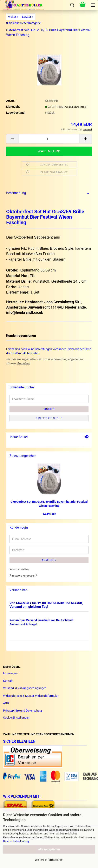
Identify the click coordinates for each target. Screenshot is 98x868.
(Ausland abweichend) (75, 107)
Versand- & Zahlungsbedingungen (25, 688)
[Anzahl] (49, 139)
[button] (12, 139)
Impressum (10, 673)
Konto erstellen (19, 569)
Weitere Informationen (49, 860)
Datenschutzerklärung (16, 841)
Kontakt (8, 681)
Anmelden (24, 363)
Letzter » (28, 17)
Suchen (49, 409)
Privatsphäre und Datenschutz (23, 711)
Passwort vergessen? (23, 576)
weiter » (13, 17)
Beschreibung (16, 193)
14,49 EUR (49, 514)
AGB (6, 703)
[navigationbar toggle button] (93, 5)
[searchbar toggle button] (72, 5)
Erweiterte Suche (49, 418)
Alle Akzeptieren (49, 849)
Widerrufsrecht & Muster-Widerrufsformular (31, 696)
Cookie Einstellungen (16, 718)
